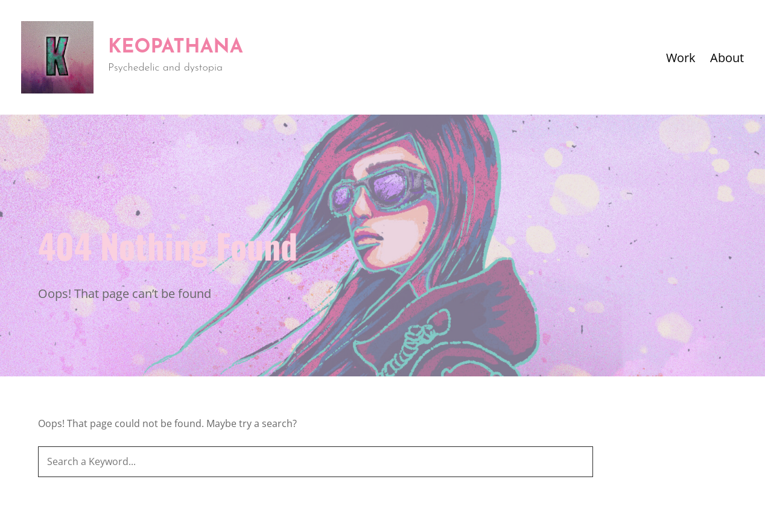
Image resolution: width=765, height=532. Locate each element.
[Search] (578, 462)
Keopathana (176, 48)
